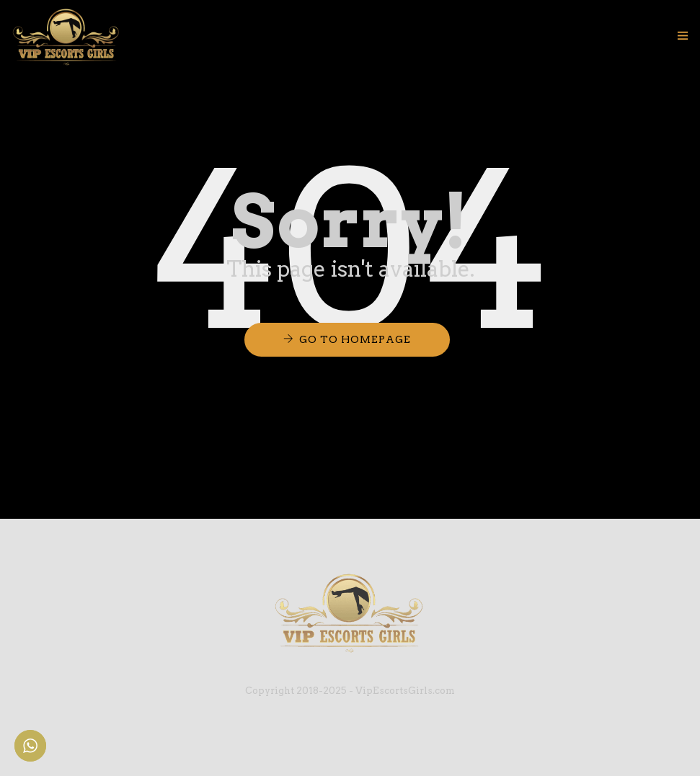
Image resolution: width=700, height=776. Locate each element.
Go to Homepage (355, 339)
